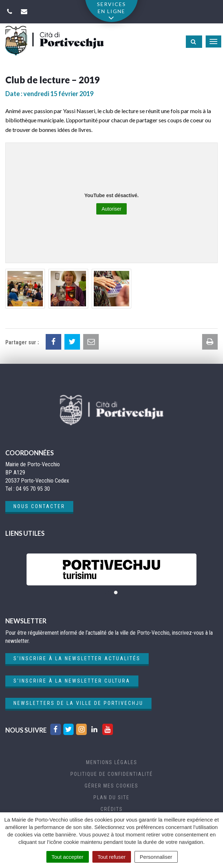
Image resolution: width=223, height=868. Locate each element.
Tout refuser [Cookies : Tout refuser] (112, 857)
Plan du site (111, 797)
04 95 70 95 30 (33, 489)
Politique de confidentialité (112, 774)
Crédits (112, 809)
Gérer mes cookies (111, 786)
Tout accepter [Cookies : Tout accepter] (68, 857)
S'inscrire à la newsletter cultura (72, 681)
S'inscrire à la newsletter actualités (77, 658)
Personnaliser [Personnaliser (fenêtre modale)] (156, 857)
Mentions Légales (112, 762)
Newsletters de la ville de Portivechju (78, 703)
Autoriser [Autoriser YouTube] (111, 209)
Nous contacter (39, 506)
